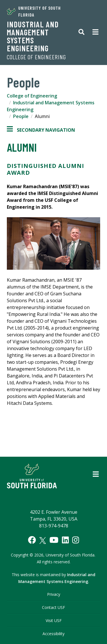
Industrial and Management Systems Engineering (33, 36)
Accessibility (53, 634)
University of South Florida (34, 11)
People (21, 116)
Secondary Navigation (41, 130)
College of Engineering (36, 57)
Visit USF (54, 620)
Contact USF (53, 607)
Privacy (54, 594)
